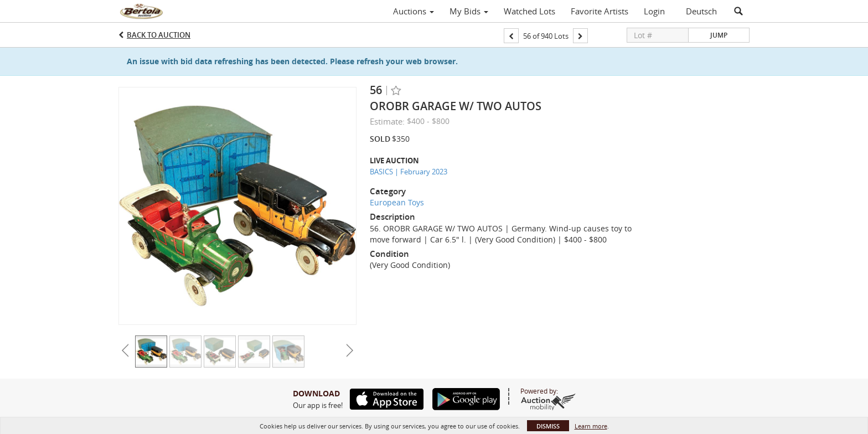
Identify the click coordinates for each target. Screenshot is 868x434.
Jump (719, 35)
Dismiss (548, 426)
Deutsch (701, 11)
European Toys (397, 202)
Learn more (591, 426)
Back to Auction (159, 35)
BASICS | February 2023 (409, 172)
